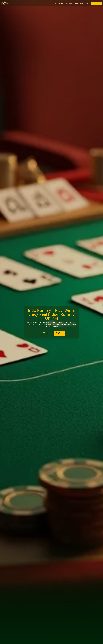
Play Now (59, 333)
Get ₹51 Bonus (45, 333)
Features (61, 3)
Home (54, 3)
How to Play (69, 3)
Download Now (96, 3)
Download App (79, 3)
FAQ (87, 3)
